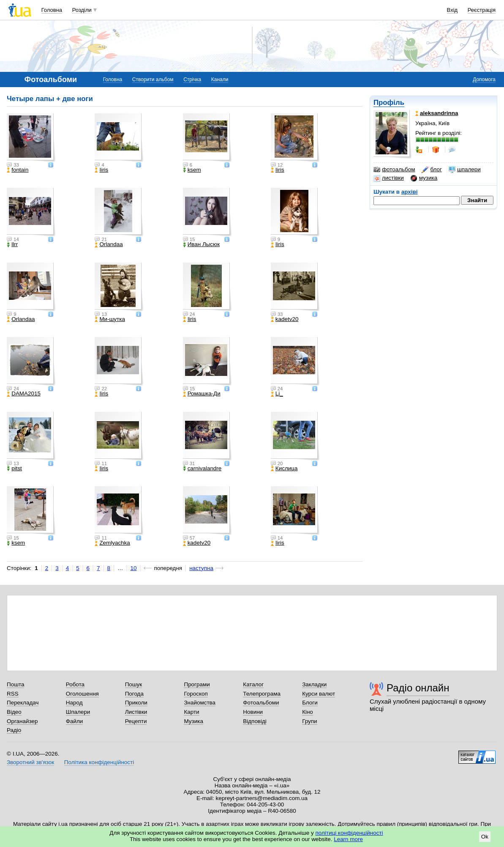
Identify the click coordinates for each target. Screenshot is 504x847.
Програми (197, 684)
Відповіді (255, 721)
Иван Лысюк (201, 244)
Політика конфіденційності (99, 762)
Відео (14, 712)
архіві (410, 192)
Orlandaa (109, 244)
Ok (485, 837)
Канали (220, 79)
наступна (201, 568)
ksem (192, 170)
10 (134, 568)
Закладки (314, 684)
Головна (52, 10)
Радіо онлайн (418, 688)
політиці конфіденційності (349, 833)
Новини (253, 712)
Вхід (452, 10)
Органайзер (22, 721)
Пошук (134, 684)
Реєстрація (482, 10)
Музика (193, 721)
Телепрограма (262, 694)
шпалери (465, 170)
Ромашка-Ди (202, 394)
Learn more (348, 839)
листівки (389, 178)
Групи (309, 721)
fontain (18, 170)
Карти (191, 712)
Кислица (284, 469)
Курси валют (319, 694)
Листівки (136, 712)
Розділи (82, 10)
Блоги (310, 703)
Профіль (389, 103)
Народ (74, 703)
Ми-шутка (110, 319)
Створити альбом (153, 79)
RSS (13, 694)
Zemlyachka (112, 543)
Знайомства (200, 703)
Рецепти (136, 721)
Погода (134, 694)
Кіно (308, 712)
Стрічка (192, 79)
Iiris (101, 170)
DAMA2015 (24, 394)
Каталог (253, 684)
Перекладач (23, 703)
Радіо (14, 730)
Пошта (15, 684)
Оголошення (82, 694)
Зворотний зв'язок (30, 762)
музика (424, 178)
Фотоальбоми (261, 703)
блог (432, 170)
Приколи (136, 703)
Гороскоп (196, 694)
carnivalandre (202, 469)
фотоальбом (394, 170)
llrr (12, 244)
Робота (75, 684)
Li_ (277, 394)
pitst (14, 469)
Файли (75, 721)
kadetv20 (285, 319)
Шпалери (78, 712)
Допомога (484, 79)
